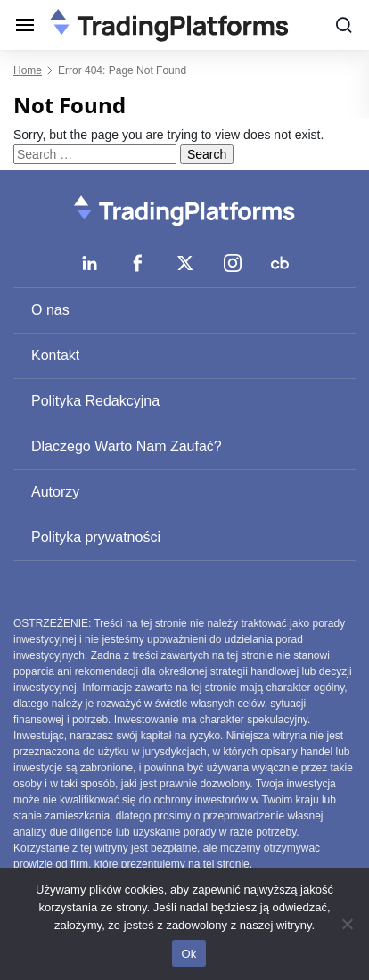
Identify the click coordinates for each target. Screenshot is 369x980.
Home (28, 70)
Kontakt (55, 355)
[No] (347, 924)
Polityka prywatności (96, 537)
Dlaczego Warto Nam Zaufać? (127, 446)
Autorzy (55, 492)
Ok (189, 954)
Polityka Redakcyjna (95, 401)
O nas (50, 310)
